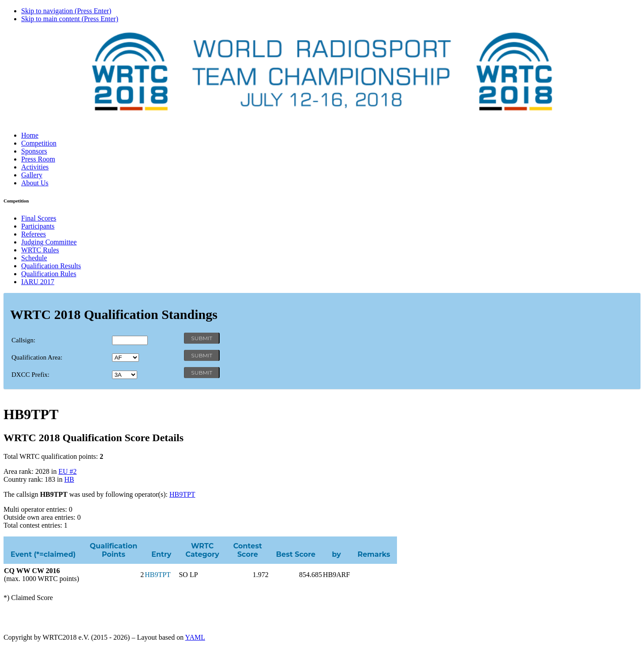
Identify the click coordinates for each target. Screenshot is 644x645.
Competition (39, 143)
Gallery (32, 175)
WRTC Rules (40, 250)
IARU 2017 (38, 282)
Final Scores (39, 218)
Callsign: (23, 340)
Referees (34, 234)
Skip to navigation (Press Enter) (66, 11)
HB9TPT (182, 494)
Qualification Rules (49, 274)
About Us (35, 183)
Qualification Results (51, 266)
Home (30, 135)
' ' (125, 358)
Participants (38, 226)
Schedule (34, 258)
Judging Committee (49, 242)
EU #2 (67, 471)
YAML (195, 637)
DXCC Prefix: (30, 375)
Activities (35, 167)
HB (69, 479)
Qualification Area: (37, 357)
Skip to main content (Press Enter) (70, 19)
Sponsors (34, 151)
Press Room (38, 159)
